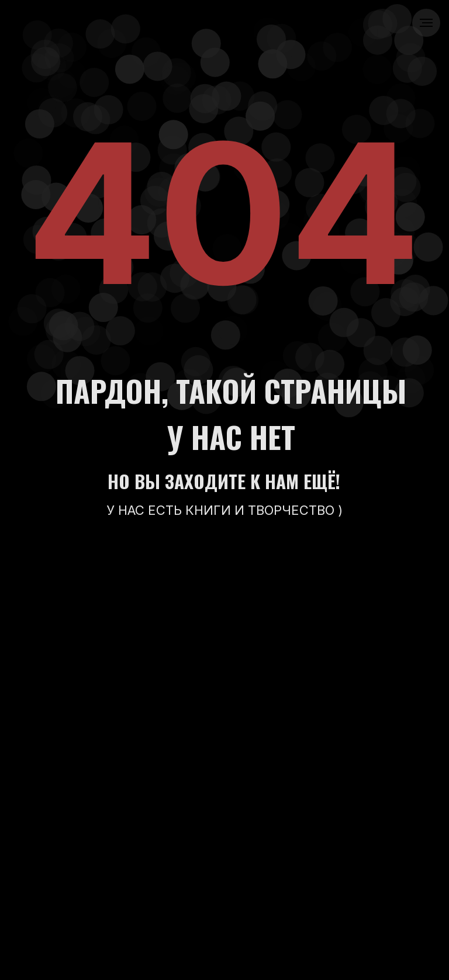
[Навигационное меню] (426, 23)
